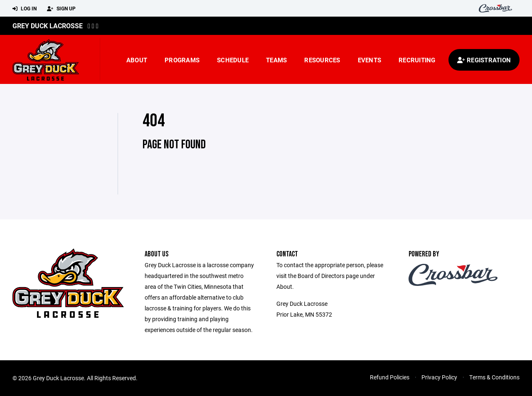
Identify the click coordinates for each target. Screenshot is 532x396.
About (137, 60)
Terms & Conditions (494, 377)
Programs (182, 60)
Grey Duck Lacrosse (48, 26)
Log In (25, 9)
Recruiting (417, 60)
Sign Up (61, 9)
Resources (322, 60)
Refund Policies (390, 377)
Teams (276, 60)
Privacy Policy (439, 377)
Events (370, 60)
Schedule (233, 60)
